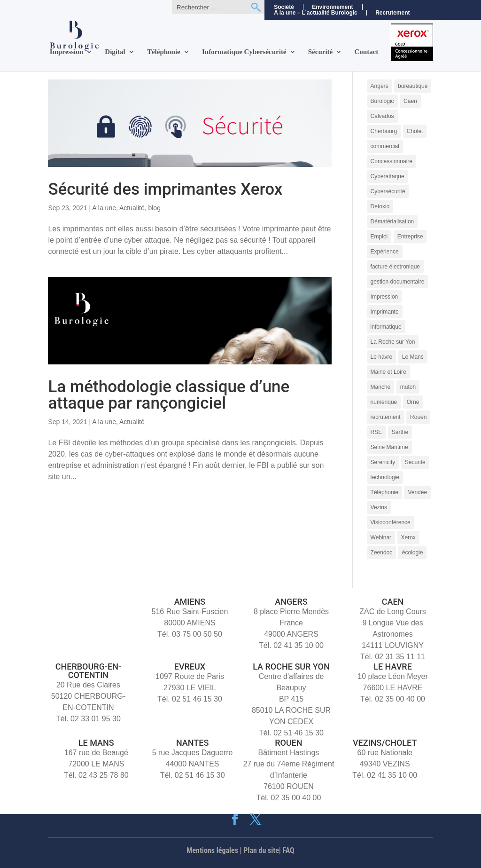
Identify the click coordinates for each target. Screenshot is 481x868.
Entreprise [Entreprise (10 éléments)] (410, 237)
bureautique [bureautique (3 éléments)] (413, 86)
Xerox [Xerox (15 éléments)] (408, 537)
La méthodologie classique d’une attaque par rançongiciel (169, 395)
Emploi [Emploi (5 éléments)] (379, 237)
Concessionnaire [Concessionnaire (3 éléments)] (392, 161)
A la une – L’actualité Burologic (316, 13)
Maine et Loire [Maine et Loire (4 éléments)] (388, 372)
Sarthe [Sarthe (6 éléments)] (400, 432)
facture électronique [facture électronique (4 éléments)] (395, 267)
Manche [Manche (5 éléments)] (381, 387)
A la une (104, 208)
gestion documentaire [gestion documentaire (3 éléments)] (398, 282)
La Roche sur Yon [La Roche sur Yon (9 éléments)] (393, 342)
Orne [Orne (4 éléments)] (413, 402)
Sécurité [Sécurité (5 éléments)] (415, 462)
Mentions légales (212, 850)
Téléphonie (164, 52)
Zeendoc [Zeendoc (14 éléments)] (382, 552)
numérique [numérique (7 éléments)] (384, 402)
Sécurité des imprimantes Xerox (165, 189)
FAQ (289, 850)
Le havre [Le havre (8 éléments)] (382, 357)
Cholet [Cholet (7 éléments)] (415, 131)
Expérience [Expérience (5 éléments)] (385, 252)
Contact (367, 52)
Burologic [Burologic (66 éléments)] (382, 101)
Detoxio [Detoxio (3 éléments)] (380, 206)
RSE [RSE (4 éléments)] (376, 432)
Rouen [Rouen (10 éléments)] (418, 417)
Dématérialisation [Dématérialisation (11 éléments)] (392, 221)
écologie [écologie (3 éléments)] (413, 552)
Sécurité (320, 52)
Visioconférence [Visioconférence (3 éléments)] (391, 522)
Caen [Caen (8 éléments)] (410, 101)
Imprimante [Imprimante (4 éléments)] (385, 312)
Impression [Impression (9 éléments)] (384, 297)
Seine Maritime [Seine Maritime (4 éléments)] (389, 447)
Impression (66, 52)
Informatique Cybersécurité (244, 52)
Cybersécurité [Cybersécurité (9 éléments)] (388, 191)
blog (154, 208)
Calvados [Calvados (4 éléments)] (382, 116)
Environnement (332, 7)
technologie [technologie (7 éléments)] (385, 477)
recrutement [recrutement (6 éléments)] (386, 417)
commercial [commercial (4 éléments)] (385, 146)
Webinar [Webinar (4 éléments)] (381, 537)
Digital (115, 52)
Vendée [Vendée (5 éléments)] (417, 492)
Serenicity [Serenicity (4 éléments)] (383, 462)
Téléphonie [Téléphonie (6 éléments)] (384, 492)
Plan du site (261, 850)
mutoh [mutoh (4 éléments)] (408, 387)
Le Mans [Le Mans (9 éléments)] (413, 357)
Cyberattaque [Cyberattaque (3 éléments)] (388, 176)
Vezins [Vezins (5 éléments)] (379, 507)
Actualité (132, 208)
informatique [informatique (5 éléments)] (386, 327)
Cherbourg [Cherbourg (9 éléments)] (384, 131)
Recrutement (392, 13)
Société (284, 7)
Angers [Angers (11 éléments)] (380, 86)
